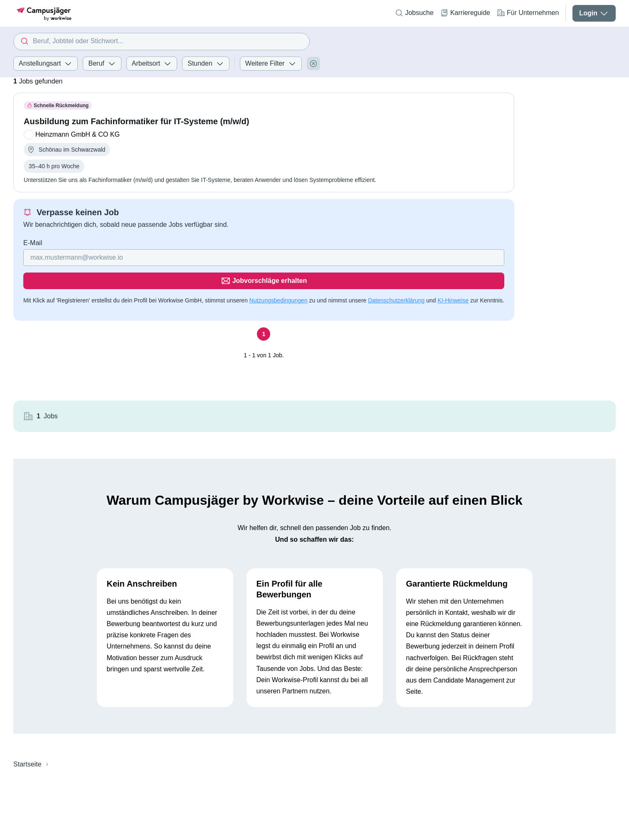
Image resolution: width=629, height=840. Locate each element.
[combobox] (161, 42)
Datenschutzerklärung (396, 277)
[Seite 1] (264, 311)
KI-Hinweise (453, 277)
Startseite (27, 683)
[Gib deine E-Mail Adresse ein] (211, 258)
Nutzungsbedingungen (279, 277)
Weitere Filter (271, 64)
